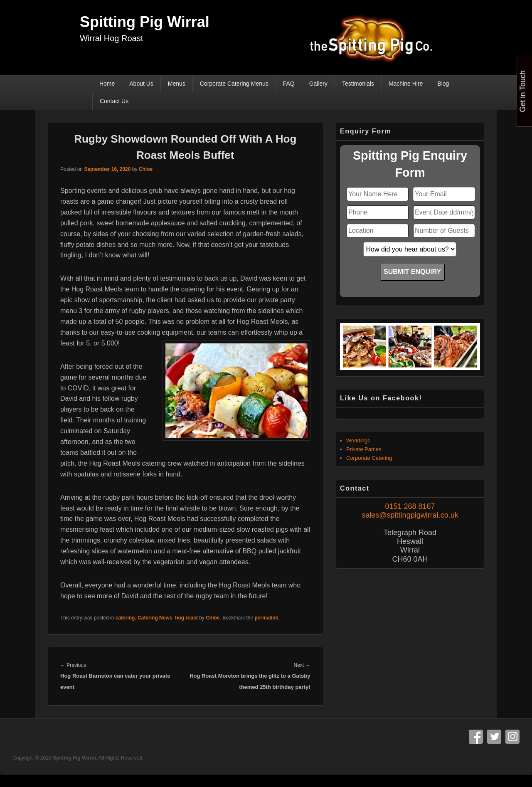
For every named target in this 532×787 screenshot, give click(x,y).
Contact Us (114, 101)
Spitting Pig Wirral (145, 22)
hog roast (186, 618)
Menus (177, 84)
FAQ (289, 84)
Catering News (155, 618)
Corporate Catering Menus (234, 84)
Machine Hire (406, 84)
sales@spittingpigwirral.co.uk (410, 515)
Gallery (318, 84)
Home (107, 84)
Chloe (146, 169)
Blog (443, 84)
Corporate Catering (369, 458)
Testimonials (358, 84)
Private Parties (364, 449)
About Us (141, 84)
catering (125, 618)
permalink (267, 618)
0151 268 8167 (410, 506)
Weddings (358, 440)
